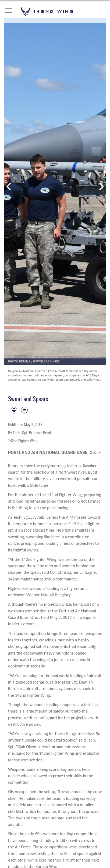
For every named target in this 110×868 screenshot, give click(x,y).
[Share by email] (24, 410)
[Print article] (14, 410)
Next (101, 187)
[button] (9, 11)
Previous (9, 187)
